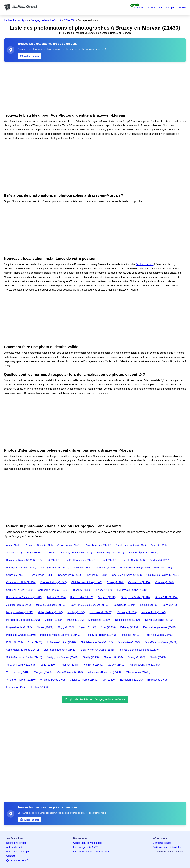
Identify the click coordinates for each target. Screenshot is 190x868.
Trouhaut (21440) (70, 665)
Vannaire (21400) (93, 665)
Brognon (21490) (106, 568)
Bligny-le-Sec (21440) (133, 560)
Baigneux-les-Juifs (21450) (41, 553)
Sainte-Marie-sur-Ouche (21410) (24, 657)
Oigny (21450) (66, 627)
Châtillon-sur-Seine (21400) (87, 582)
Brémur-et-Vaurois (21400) (135, 568)
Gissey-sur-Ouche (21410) (136, 597)
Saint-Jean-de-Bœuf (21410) (97, 642)
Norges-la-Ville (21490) (19, 627)
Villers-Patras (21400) (138, 672)
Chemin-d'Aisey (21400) (53, 582)
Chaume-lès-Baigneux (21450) (163, 575)
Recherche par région (163, 8)
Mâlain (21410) (75, 620)
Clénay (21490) (115, 582)
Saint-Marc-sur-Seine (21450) (161, 642)
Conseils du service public (88, 843)
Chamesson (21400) (42, 575)
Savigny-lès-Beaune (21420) (63, 657)
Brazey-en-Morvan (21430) (21, 568)
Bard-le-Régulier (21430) (110, 553)
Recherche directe (16, 843)
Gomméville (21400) (166, 597)
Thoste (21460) (158, 657)
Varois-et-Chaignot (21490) (145, 665)
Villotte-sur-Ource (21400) (84, 680)
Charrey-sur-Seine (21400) (127, 575)
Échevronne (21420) (132, 680)
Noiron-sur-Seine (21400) (159, 620)
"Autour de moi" (145, 264)
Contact (182, 8)
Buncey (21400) (163, 568)
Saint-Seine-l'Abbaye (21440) (60, 650)
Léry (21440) (170, 605)
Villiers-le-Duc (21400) (52, 680)
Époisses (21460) (157, 680)
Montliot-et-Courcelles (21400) (23, 620)
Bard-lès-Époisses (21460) (143, 553)
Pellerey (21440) (129, 627)
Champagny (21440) (69, 575)
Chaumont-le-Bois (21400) (21, 582)
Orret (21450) (108, 627)
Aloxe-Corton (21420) (69, 545)
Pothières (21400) (130, 635)
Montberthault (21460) (154, 612)
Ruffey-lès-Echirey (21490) (62, 642)
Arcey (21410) (14, 553)
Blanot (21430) (108, 560)
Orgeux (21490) (87, 627)
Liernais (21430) (149, 605)
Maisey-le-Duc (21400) (50, 612)
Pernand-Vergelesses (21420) (160, 627)
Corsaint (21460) (164, 582)
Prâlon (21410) (14, 642)
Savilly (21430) (91, 657)
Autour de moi (141, 8)
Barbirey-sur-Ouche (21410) (76, 553)
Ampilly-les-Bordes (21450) (131, 545)
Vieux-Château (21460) (70, 672)
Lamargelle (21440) (125, 605)
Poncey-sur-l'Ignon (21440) (101, 635)
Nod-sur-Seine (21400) (128, 620)
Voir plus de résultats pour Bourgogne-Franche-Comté (95, 699)
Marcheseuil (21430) (101, 612)
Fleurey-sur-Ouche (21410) (132, 590)
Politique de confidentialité (167, 847)
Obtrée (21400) (45, 627)
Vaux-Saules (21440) (18, 672)
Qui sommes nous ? (17, 860)
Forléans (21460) (56, 597)
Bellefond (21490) (49, 560)
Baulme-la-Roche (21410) (20, 560)
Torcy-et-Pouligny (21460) (20, 665)
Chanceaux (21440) (96, 575)
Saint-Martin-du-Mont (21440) (23, 650)
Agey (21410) (14, 545)
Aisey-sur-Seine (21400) (39, 545)
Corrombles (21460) (139, 582)
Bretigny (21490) (83, 568)
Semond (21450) (113, 657)
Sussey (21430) (136, 657)
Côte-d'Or (69, 20)
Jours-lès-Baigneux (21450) (51, 605)
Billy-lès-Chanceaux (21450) (80, 560)
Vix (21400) (109, 680)
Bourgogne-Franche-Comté (46, 20)
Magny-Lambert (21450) (20, 612)
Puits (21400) (35, 642)
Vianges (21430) (43, 672)
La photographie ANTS (86, 847)
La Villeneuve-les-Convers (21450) (90, 605)
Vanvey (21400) (116, 665)
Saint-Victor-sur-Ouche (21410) (98, 650)
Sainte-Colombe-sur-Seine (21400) (139, 650)
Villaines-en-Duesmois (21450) (104, 672)
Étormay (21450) (15, 687)
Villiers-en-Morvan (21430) (21, 680)
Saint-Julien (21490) (129, 642)
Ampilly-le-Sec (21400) (99, 545)
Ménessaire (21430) (100, 620)
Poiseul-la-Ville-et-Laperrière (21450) (61, 635)
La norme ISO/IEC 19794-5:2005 (91, 852)
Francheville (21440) (82, 597)
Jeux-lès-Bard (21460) (19, 605)
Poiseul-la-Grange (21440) (21, 635)
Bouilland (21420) (159, 560)
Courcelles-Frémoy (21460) (53, 590)
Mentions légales (162, 843)
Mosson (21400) (53, 620)
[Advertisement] (95, 87)
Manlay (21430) (76, 612)
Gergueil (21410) (107, 597)
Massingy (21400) (127, 612)
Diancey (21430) (82, 590)
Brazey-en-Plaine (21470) (55, 568)
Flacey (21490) (104, 590)
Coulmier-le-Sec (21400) (20, 590)
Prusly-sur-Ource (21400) (159, 635)
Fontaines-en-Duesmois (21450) (24, 597)
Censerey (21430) (16, 575)
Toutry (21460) (47, 665)
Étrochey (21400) (39, 687)
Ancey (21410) (159, 545)
